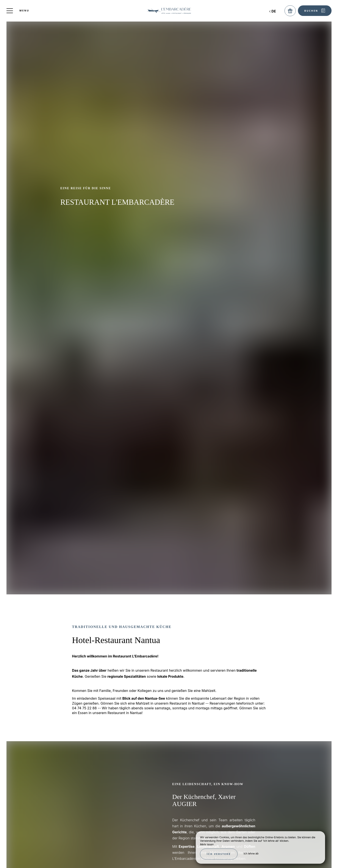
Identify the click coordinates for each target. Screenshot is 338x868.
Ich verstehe (219, 854)
